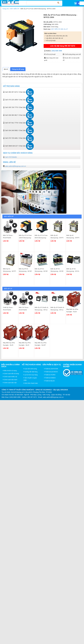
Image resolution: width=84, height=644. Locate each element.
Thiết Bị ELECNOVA (51, 372)
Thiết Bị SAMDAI (50, 378)
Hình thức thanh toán (31, 383)
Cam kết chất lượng (30, 369)
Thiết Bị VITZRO (50, 375)
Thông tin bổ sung (18, 69)
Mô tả (6, 69)
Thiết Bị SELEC (50, 381)
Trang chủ (6, 9)
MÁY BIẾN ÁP (15, 9)
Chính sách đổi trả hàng (11, 374)
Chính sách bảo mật (10, 383)
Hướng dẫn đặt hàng (31, 372)
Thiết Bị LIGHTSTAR (51, 369)
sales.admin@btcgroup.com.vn (15, 166)
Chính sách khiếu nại (10, 377)
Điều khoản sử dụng (10, 371)
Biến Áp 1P (64, 29)
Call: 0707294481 (11, 157)
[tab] (6, 69)
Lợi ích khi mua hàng (31, 375)
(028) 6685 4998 (57, 51)
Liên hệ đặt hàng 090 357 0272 (63, 46)
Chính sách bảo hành (10, 380)
